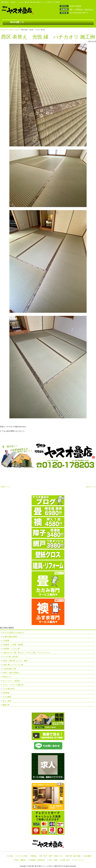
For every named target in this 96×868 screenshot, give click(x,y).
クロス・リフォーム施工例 (13, 685)
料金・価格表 (20, 860)
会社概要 (88, 856)
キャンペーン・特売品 (11, 681)
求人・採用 (7, 701)
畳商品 (34, 856)
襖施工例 (6, 705)
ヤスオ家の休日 (9, 689)
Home (2, 30)
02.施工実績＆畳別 (10, 637)
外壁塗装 (6, 693)
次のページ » (91, 487)
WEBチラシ (7, 677)
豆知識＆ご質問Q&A (37, 860)
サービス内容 (22, 856)
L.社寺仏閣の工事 (9, 669)
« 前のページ (5, 487)
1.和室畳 (6, 641)
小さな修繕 (7, 697)
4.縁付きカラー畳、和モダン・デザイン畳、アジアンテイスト (27, 653)
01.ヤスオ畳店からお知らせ (12, 30)
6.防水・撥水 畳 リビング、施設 (15, 661)
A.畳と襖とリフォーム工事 (13, 665)
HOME (11, 856)
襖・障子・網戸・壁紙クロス (52, 856)
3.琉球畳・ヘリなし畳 (11, 649)
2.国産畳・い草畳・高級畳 (13, 645)
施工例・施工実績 (74, 856)
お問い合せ (66, 860)
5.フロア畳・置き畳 (10, 657)
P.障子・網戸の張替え (11, 673)
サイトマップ (79, 860)
